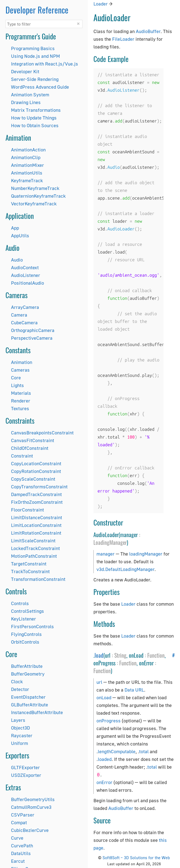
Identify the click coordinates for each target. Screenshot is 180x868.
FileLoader (123, 39)
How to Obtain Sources (35, 125)
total (144, 751)
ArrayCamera (25, 307)
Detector (20, 689)
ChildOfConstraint (30, 448)
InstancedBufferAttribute (37, 712)
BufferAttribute (27, 666)
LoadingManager (110, 542)
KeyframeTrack (27, 180)
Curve (17, 838)
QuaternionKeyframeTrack (38, 196)
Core (16, 378)
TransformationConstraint (38, 579)
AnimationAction (28, 150)
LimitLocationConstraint (36, 525)
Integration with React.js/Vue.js (45, 64)
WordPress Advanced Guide (40, 87)
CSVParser (23, 815)
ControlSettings (27, 611)
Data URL (134, 690)
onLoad (104, 697)
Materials (21, 393)
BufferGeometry (28, 674)
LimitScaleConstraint (33, 541)
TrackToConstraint (30, 571)
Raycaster (22, 735)
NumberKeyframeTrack (35, 188)
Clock (17, 681)
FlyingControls (26, 634)
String (120, 655)
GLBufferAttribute (30, 705)
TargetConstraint (29, 564)
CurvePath (22, 846)
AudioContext (25, 267)
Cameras (20, 370)
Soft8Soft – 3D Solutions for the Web (136, 858)
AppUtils (20, 236)
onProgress (109, 721)
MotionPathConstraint (34, 556)
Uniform (20, 743)
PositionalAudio (27, 283)
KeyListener (23, 619)
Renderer (21, 401)
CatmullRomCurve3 (31, 807)
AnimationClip (26, 157)
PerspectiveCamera (32, 338)
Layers (18, 720)
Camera (19, 315)
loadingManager (146, 554)
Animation (22, 362)
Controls (20, 603)
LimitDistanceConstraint (37, 517)
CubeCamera (24, 323)
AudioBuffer (148, 31)
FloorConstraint (27, 510)
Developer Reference (37, 10)
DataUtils (21, 853)
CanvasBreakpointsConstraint (42, 433)
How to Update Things (34, 118)
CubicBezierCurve (30, 830)
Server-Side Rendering (35, 79)
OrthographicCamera (33, 330)
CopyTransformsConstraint (39, 487)
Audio (17, 260)
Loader (101, 4)
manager (106, 554)
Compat (19, 822)
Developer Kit (25, 71)
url (99, 682)
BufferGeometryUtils (33, 799)
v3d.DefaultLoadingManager (125, 569)
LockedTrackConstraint (35, 548)
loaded (105, 759)
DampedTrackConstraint (36, 494)
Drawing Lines (26, 102)
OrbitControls (25, 642)
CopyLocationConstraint (36, 463)
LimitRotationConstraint (36, 533)
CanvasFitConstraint (33, 440)
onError (104, 782)
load (99, 655)
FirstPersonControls (32, 626)
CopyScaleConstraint (33, 479)
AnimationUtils (27, 173)
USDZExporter (26, 775)
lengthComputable (117, 751)
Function (156, 655)
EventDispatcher (28, 697)
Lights (17, 385)
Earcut (18, 861)
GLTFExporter (25, 767)
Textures (20, 408)
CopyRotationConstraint (36, 471)
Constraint (22, 456)
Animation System (30, 95)
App (15, 228)
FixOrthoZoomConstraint (37, 502)
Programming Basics (33, 48)
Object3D (20, 728)
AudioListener (26, 275)
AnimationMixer (27, 165)
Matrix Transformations (36, 110)
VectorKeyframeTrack (34, 204)
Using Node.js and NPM (35, 56)
